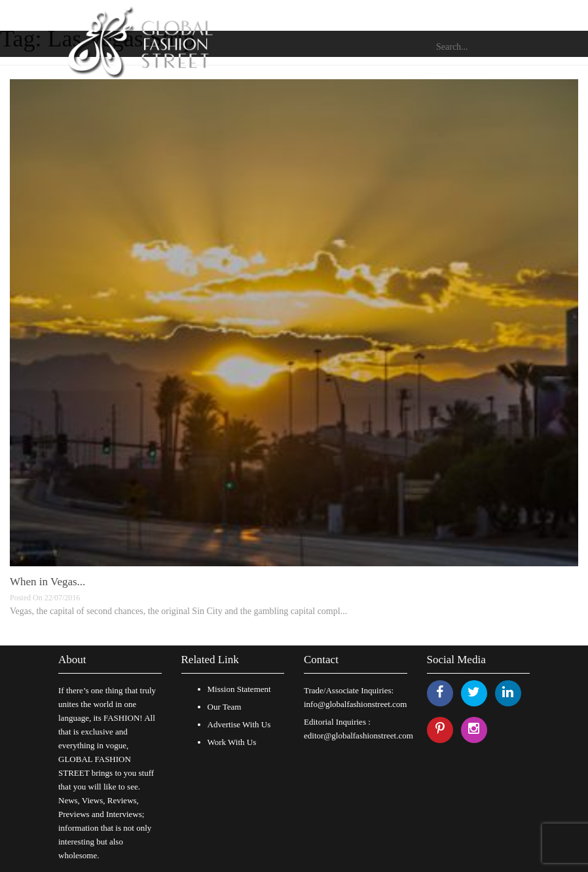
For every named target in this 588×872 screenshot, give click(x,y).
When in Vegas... (47, 582)
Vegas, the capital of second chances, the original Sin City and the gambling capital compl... (178, 611)
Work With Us (232, 742)
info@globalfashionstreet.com (355, 704)
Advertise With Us (239, 724)
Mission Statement (239, 689)
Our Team (225, 707)
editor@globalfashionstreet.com (358, 736)
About (72, 660)
